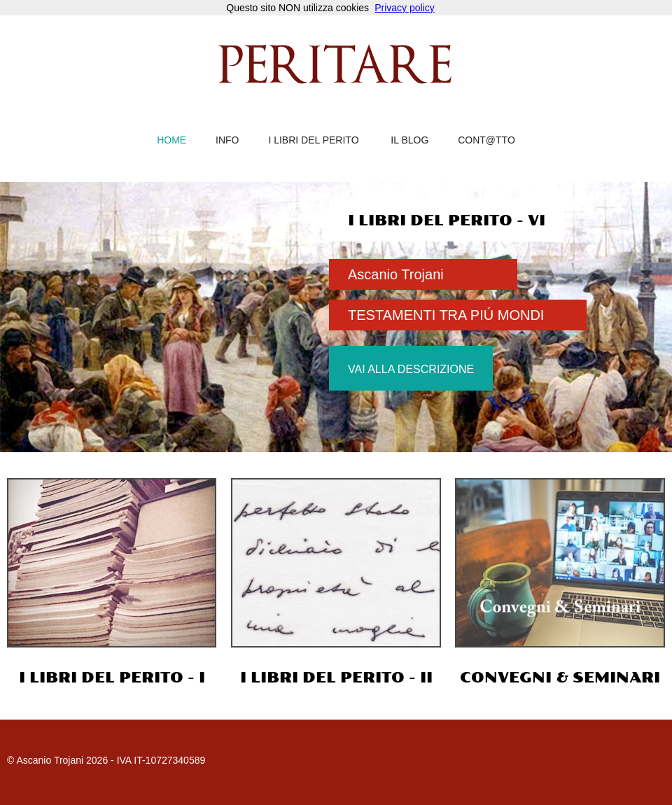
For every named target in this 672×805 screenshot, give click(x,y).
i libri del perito (313, 140)
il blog (409, 140)
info (227, 140)
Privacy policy (405, 8)
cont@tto (486, 140)
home (171, 140)
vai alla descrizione (411, 369)
